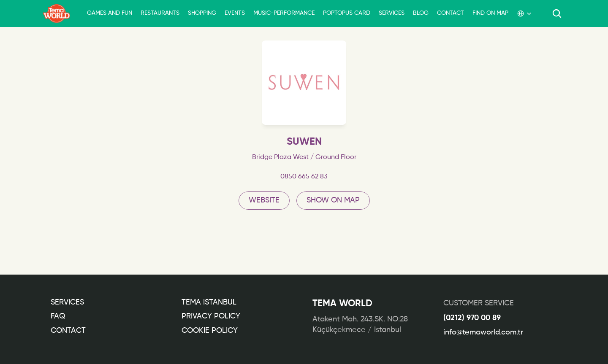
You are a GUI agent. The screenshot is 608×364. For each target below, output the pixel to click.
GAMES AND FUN (110, 13)
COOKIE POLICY (210, 331)
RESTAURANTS (160, 13)
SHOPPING (202, 13)
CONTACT (451, 13)
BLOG (421, 13)
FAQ (58, 316)
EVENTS (235, 13)
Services (67, 302)
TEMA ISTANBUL (209, 302)
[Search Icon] (557, 13)
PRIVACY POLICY (211, 316)
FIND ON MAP (490, 13)
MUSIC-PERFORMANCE (284, 13)
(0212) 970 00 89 (472, 318)
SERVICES (392, 13)
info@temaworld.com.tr (483, 332)
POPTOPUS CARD (347, 13)
